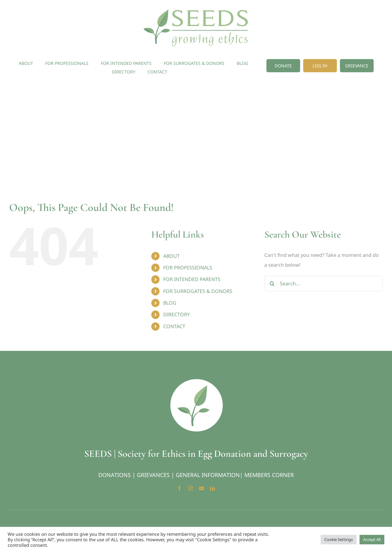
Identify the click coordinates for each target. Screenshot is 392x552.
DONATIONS (115, 475)
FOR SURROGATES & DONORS (198, 291)
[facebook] (179, 488)
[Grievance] (357, 66)
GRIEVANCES (153, 475)
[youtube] (202, 488)
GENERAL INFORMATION (208, 475)
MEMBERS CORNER (269, 475)
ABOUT (171, 256)
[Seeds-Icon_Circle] (196, 381)
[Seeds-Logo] (196, 9)
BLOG (170, 303)
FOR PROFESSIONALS (188, 268)
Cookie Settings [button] (339, 539)
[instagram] (190, 488)
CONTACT (174, 326)
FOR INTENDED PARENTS (192, 279)
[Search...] (324, 284)
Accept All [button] (372, 539)
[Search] (272, 284)
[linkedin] (213, 488)
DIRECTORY (177, 314)
